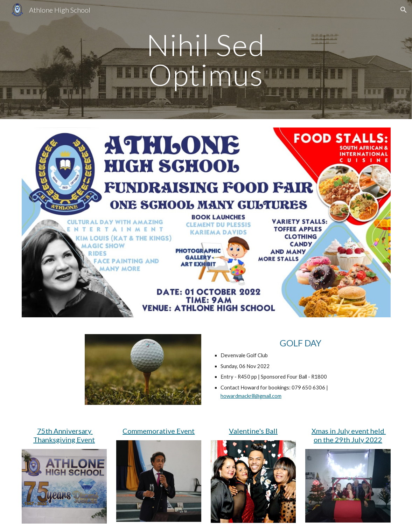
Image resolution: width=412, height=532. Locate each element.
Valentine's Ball (253, 431)
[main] (206, 60)
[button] (404, 10)
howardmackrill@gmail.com (251, 396)
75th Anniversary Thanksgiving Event (64, 435)
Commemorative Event (159, 431)
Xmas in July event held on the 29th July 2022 (349, 435)
